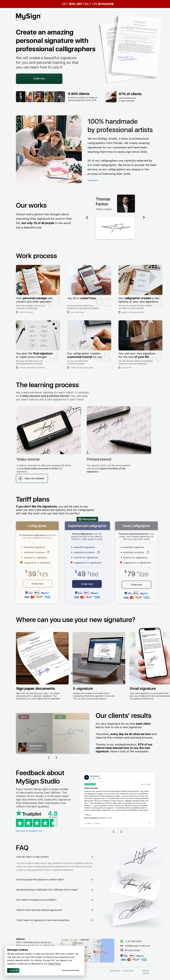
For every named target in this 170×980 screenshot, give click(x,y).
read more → (94, 180)
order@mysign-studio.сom (137, 946)
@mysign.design (132, 950)
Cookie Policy (54, 964)
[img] (87, 951)
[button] (119, 430)
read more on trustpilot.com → (30, 831)
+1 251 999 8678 (133, 941)
